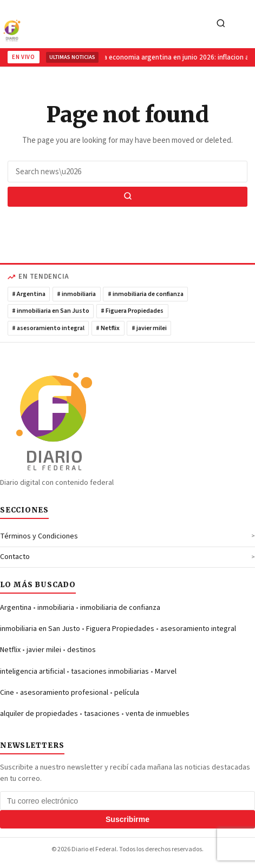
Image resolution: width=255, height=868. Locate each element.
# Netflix (108, 328)
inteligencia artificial (32, 672)
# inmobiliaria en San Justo (51, 311)
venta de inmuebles (158, 714)
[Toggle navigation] (244, 24)
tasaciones (102, 714)
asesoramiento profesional (64, 693)
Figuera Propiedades (120, 629)
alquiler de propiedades (39, 714)
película (127, 693)
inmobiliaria (56, 608)
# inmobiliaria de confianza (146, 294)
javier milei (44, 650)
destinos (81, 650)
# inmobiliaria (76, 294)
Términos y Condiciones (39, 536)
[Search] (221, 24)
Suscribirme (127, 819)
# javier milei (149, 328)
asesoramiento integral (198, 629)
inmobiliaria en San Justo (40, 629)
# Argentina (29, 294)
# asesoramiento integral (48, 328)
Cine (7, 693)
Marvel (166, 672)
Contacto (15, 557)
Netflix (10, 650)
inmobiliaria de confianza (120, 608)
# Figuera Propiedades (132, 311)
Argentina (16, 608)
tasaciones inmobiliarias (110, 672)
